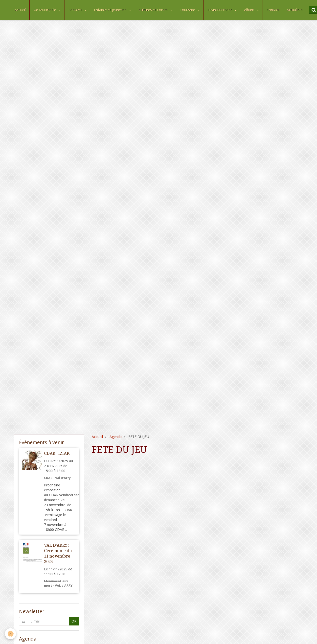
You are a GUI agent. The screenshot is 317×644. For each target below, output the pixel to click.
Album (250, 10)
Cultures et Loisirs (154, 10)
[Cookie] (11, 634)
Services (76, 10)
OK (74, 621)
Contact (273, 10)
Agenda (116, 437)
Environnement (220, 10)
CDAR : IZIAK (57, 453)
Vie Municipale (45, 10)
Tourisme (188, 10)
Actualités (295, 10)
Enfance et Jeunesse (111, 10)
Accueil (20, 10)
